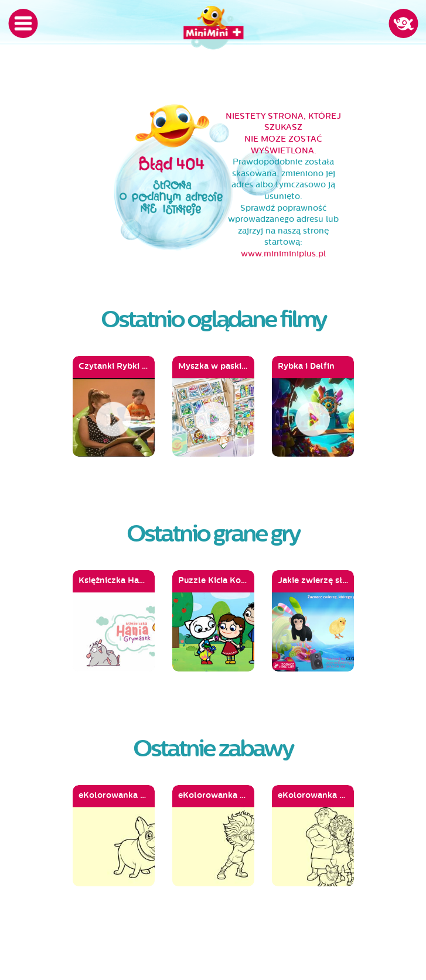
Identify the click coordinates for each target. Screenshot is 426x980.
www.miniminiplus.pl (283, 254)
